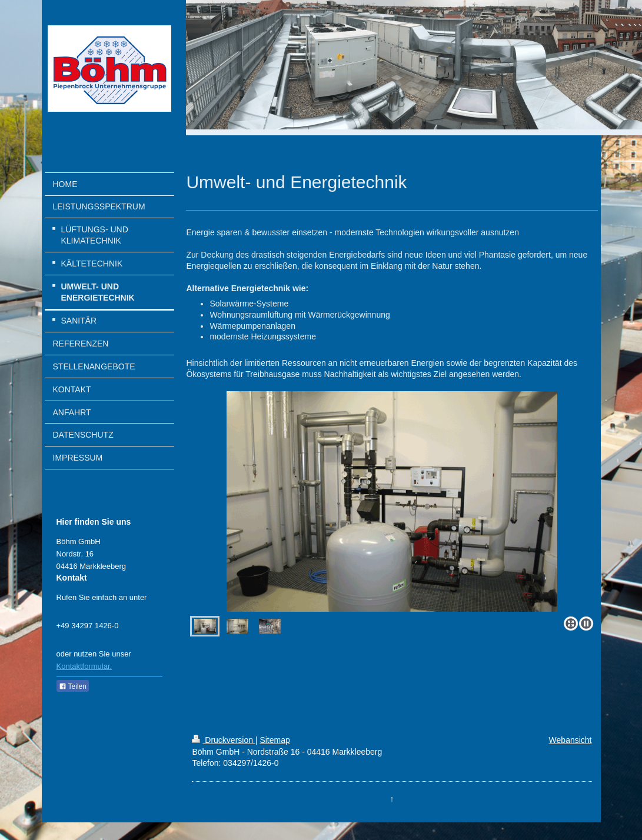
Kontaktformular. (84, 666)
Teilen (73, 686)
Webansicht (571, 740)
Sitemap (275, 740)
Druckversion (223, 740)
